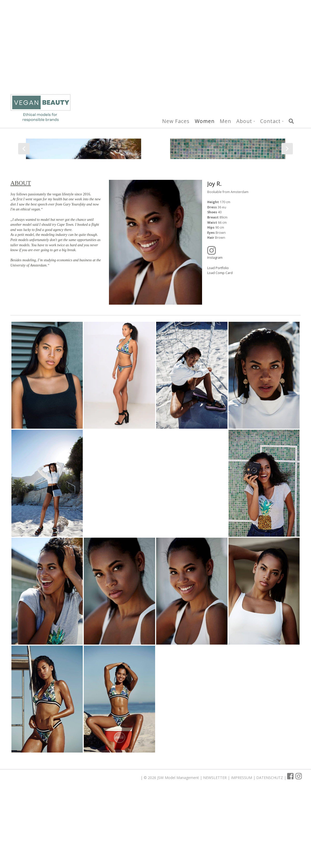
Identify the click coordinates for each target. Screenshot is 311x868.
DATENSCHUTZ (270, 854)
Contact (270, 45)
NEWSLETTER (215, 854)
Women (205, 45)
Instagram (250, 329)
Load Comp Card (220, 349)
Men (225, 45)
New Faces (176, 45)
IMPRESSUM (242, 854)
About (244, 45)
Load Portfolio (218, 344)
